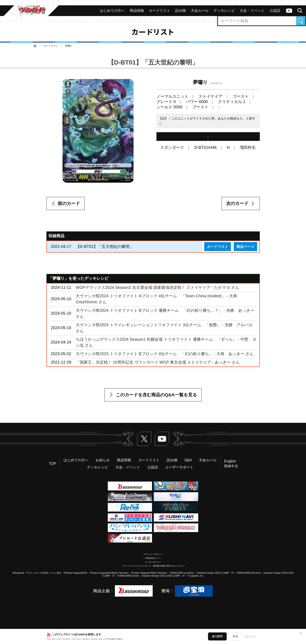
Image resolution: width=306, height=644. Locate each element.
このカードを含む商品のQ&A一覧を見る (156, 395)
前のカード (69, 203)
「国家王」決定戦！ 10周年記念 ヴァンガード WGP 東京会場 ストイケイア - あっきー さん (158, 362)
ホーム (35, 46)
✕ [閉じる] (301, 633)
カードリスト (51, 46)
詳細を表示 (250, 636)
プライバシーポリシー (153, 554)
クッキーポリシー (153, 562)
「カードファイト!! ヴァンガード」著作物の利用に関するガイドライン (153, 566)
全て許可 (217, 636)
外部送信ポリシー (153, 558)
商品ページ (245, 247)
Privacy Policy (115, 639)
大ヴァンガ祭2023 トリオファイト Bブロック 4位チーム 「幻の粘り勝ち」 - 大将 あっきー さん (165, 354)
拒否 (235, 636)
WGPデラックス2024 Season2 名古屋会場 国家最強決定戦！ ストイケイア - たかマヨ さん (157, 288)
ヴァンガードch (289, 11)
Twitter (144, 439)
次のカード (237, 203)
